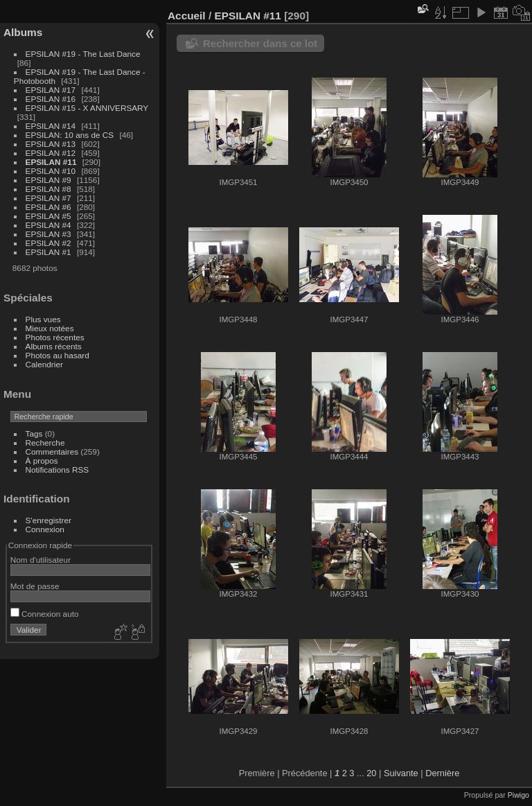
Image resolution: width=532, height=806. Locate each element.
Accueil (187, 16)
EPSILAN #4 (48, 225)
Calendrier (44, 364)
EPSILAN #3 (48, 234)
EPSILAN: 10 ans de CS (70, 135)
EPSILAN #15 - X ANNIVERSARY (87, 108)
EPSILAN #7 (48, 198)
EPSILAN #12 (51, 153)
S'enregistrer (48, 520)
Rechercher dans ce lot (260, 43)
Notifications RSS (57, 470)
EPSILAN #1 (48, 252)
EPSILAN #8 (48, 189)
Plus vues (43, 319)
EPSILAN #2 (48, 243)
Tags (34, 433)
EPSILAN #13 (51, 144)
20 (371, 773)
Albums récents (54, 346)
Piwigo (518, 795)
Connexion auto (45, 614)
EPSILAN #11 (51, 162)
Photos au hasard (57, 355)
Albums (23, 32)
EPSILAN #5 (48, 216)
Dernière (442, 773)
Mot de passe (35, 586)
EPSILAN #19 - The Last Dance (83, 54)
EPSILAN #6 (48, 207)
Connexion (45, 529)
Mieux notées (50, 328)
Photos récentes (55, 337)
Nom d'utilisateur (41, 560)
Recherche (45, 443)
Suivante (401, 773)
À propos (42, 461)
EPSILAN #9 (48, 180)
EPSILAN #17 (51, 90)
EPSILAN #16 (51, 99)
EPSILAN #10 (51, 171)
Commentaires (52, 452)
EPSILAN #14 (51, 126)
